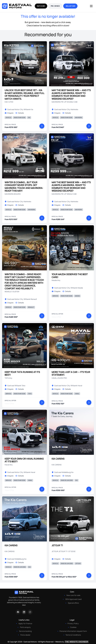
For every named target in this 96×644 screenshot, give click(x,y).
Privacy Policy (73, 623)
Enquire (9, 113)
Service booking (25, 631)
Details (20, 113)
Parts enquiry (25, 627)
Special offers (73, 603)
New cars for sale (73, 595)
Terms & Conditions (73, 635)
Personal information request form (73, 631)
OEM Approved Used (73, 599)
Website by (72, 642)
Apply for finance (25, 623)
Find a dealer (25, 635)
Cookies (73, 627)
